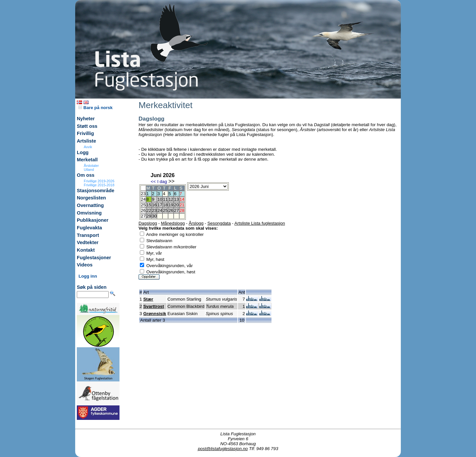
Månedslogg (173, 223)
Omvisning (89, 213)
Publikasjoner (93, 220)
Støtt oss (87, 126)
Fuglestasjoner (94, 258)
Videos (85, 265)
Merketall (87, 160)
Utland (89, 170)
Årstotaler (91, 166)
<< (153, 182)
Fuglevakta (89, 228)
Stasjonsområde (96, 191)
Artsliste (87, 141)
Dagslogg (148, 223)
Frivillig (85, 133)
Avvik (88, 147)
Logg (83, 152)
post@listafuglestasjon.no (223, 449)
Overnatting (90, 205)
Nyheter (86, 119)
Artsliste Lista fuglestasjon (260, 223)
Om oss (86, 175)
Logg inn (88, 276)
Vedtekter (88, 242)
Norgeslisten (91, 198)
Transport (88, 235)
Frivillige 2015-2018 (99, 185)
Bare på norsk (96, 108)
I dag (162, 182)
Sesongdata (219, 223)
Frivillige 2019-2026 (99, 181)
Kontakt (86, 250)
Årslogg (196, 223)
